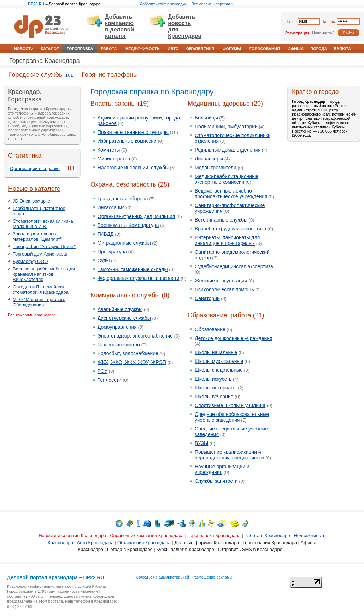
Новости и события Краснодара (72, 536)
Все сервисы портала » (213, 4)
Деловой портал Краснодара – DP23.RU (56, 577)
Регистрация (297, 33)
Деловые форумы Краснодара (207, 543)
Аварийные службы (120, 309)
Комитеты (109, 150)
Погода (319, 49)
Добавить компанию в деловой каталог (119, 26)
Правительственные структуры (133, 132)
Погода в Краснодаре (130, 549)
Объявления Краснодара (144, 543)
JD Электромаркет (32, 201)
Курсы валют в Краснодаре (185, 549)
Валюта (342, 49)
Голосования (265, 49)
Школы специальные (219, 370)
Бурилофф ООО (30, 261)
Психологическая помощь (224, 289)
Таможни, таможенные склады (133, 269)
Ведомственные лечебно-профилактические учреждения (231, 194)
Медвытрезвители (216, 168)
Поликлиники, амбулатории (226, 127)
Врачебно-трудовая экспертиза (231, 229)
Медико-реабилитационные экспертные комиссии (227, 179)
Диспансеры (209, 159)
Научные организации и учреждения (222, 469)
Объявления (200, 49)
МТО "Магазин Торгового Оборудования (39, 302)
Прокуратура (112, 252)
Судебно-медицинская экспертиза (234, 266)
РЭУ (102, 371)
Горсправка (80, 49)
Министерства (114, 159)
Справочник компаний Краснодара (147, 536)
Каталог (50, 49)
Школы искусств (213, 379)
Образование (210, 329)
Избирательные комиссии (127, 141)
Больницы (206, 118)
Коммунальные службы (125, 295)
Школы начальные (216, 352)
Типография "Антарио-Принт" (44, 247)
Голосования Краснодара (270, 543)
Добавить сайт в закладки (163, 4)
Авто (173, 49)
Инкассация (111, 207)
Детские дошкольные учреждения (234, 338)
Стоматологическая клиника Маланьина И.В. (43, 224)
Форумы (232, 49)
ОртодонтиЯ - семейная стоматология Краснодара (41, 289)
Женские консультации (221, 281)
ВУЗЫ (201, 443)
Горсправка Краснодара (45, 61)
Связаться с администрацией (163, 577)
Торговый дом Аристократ (40, 254)
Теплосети (110, 380)
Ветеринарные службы (221, 220)
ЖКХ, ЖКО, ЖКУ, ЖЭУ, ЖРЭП (132, 362)
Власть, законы (113, 104)
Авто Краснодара (95, 543)
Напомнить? (323, 33)
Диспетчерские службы (124, 318)
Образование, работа (219, 315)
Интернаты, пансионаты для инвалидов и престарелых (227, 240)
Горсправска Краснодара (214, 536)
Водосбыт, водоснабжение (128, 353)
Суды (104, 260)
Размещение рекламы (212, 577)
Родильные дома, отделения (228, 150)
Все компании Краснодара (32, 315)
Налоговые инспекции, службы (133, 168)
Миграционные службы (124, 243)
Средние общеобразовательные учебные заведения (232, 417)
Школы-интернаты (216, 388)
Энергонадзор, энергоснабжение (135, 336)
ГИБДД (106, 234)
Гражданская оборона (123, 199)
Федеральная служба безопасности (139, 278)
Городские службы (36, 75)
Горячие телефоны (110, 75)
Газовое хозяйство (119, 345)
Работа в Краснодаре (267, 536)
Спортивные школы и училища (230, 405)
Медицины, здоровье (219, 104)
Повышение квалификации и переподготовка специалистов (230, 455)
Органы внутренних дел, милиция (136, 216)
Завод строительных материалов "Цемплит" (37, 236)
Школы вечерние (214, 397)
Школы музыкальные (219, 361)
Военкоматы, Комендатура (128, 225)
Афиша (296, 49)
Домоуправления (117, 327)
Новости (24, 49)
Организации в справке (35, 168)
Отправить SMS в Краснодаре (250, 549)
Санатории (207, 298)
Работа (109, 49)
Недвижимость (143, 49)
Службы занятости (216, 481)
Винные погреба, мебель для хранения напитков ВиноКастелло (44, 274)
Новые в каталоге (34, 189)
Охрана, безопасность (123, 184)
